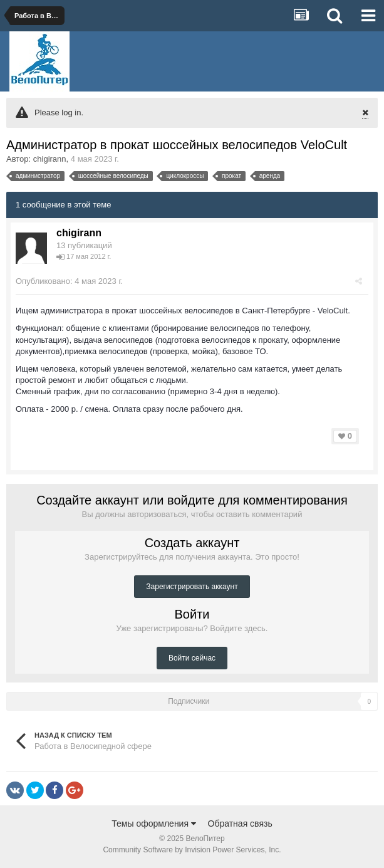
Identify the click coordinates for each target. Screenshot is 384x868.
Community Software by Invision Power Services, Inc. (192, 850)
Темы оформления (154, 824)
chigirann (50, 159)
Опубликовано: (69, 281)
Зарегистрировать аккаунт (192, 587)
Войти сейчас (192, 658)
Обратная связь (240, 824)
